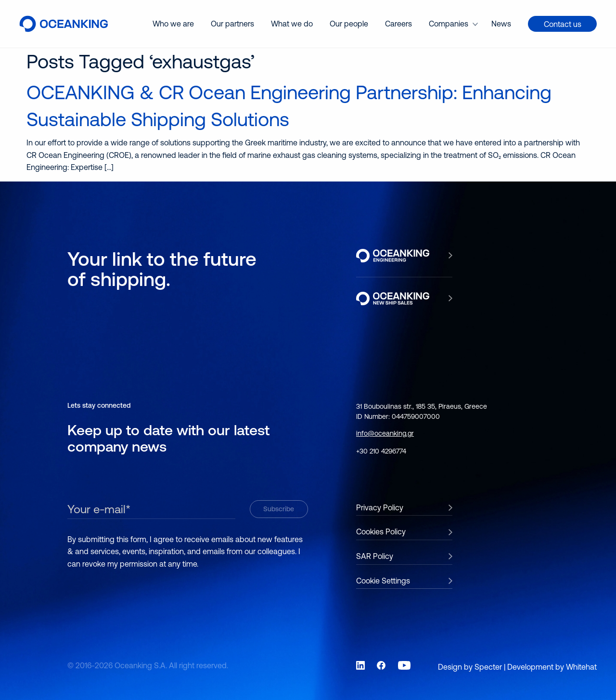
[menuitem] (173, 24)
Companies (449, 24)
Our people (349, 24)
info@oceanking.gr (385, 433)
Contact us (563, 24)
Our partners (232, 24)
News (501, 24)
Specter (488, 667)
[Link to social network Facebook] (381, 665)
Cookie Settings (383, 581)
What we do (292, 24)
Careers (398, 24)
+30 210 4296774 (381, 451)
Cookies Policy (381, 531)
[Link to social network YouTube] (404, 665)
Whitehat (581, 667)
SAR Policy (375, 556)
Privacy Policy (380, 507)
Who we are (173, 24)
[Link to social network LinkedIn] (360, 665)
